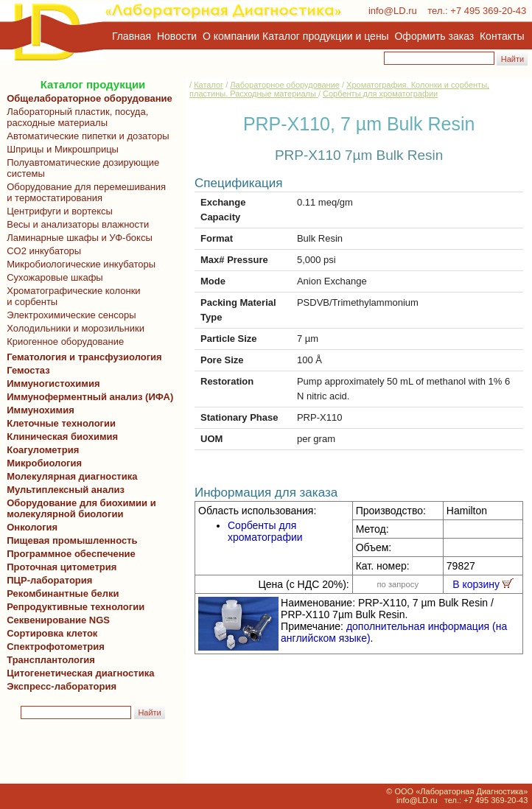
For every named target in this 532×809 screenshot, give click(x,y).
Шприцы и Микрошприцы (60, 149)
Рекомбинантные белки (60, 593)
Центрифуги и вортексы (57, 211)
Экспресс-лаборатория (62, 686)
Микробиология (44, 463)
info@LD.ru (393, 11)
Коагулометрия (43, 450)
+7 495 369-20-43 (488, 11)
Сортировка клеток (49, 633)
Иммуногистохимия (51, 384)
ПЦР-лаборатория (47, 580)
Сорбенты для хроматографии (380, 94)
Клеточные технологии (59, 423)
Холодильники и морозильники (73, 328)
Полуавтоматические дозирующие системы (80, 168)
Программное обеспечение (71, 554)
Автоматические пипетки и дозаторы (85, 136)
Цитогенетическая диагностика (78, 673)
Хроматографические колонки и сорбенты (71, 296)
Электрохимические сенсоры (69, 315)
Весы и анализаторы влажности (75, 224)
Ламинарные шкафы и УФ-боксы (77, 238)
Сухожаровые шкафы (52, 277)
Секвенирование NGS (56, 620)
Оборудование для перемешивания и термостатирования (84, 192)
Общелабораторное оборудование (87, 98)
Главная (132, 36)
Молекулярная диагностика (69, 476)
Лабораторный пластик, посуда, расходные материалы (75, 117)
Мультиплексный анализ (66, 490)
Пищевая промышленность (72, 540)
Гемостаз (28, 370)
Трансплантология (48, 660)
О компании (230, 36)
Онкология (32, 527)
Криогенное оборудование (63, 342)
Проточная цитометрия (59, 567)
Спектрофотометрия (56, 647)
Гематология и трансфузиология (82, 357)
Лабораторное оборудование (285, 85)
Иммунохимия (41, 410)
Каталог (209, 85)
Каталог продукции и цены (325, 36)
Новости (177, 36)
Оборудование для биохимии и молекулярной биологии (79, 508)
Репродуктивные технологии (73, 607)
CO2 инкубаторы (41, 251)
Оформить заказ (435, 36)
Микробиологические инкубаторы (78, 264)
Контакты (502, 36)
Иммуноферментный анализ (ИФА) (87, 397)
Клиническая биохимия (60, 437)
